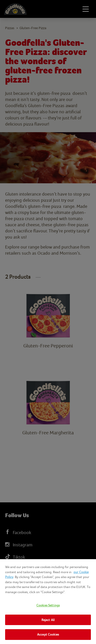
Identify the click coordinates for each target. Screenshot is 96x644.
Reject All (48, 620)
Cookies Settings (48, 605)
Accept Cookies (48, 634)
